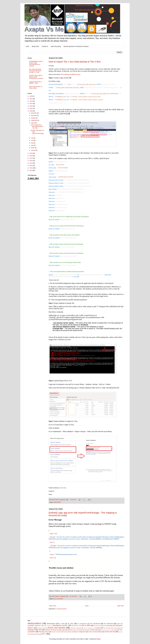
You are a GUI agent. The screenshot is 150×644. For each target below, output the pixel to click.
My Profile (95, 630)
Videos (29, 634)
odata (102, 630)
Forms (98, 628)
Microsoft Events (75, 630)
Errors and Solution (58, 599)
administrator (51, 624)
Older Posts (120, 606)
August (33, 123)
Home (27, 46)
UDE (120, 632)
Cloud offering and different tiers (70, 74)
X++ (44, 634)
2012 (31, 170)
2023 (31, 104)
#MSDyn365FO (57, 502)
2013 (31, 168)
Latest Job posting (56, 46)
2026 (31, 96)
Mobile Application (86, 630)
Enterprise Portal (41, 628)
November (34, 115)
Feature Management (89, 628)
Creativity (49, 626)
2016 (31, 161)
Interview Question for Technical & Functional (76, 46)
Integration (31, 630)
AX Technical (108, 624)
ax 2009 (62, 624)
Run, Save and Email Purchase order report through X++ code (35, 71)
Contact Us (45, 46)
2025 (31, 99)
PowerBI (115, 630)
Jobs (40, 630)
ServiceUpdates (67, 632)
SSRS (90, 632)
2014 (31, 166)
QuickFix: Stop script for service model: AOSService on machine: (36, 77)
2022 (31, 106)
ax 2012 (71, 624)
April (32, 145)
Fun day (106, 628)
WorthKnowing (37, 634)
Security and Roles (56, 632)
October (33, 118)
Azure (119, 624)
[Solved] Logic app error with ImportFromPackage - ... (37, 133)
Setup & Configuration (80, 632)
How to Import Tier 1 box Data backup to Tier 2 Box (75, 62)
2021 (31, 108)
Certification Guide (33, 626)
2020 (31, 111)
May (32, 143)
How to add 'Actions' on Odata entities (36, 87)
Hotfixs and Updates (115, 628)
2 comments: (73, 500)
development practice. (60, 625)
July (32, 138)
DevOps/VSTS (75, 626)
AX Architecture (82, 624)
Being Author (35, 46)
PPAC (121, 630)
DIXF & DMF (86, 625)
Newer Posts (53, 606)
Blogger (98, 639)
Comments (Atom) (61, 609)
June (33, 140)
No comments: (74, 596)
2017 (31, 158)
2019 (31, 153)
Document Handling (99, 626)
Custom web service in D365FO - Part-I (35, 83)
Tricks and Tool (110, 632)
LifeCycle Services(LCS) (52, 630)
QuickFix (32, 632)
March (33, 148)
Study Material (98, 632)
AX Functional (95, 624)
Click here (63, 488)
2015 (31, 163)
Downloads (109, 626)
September (34, 120)
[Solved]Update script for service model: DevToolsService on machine (36, 64)
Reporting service (44, 632)
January (33, 150)
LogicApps (65, 630)
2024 (31, 101)
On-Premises (108, 630)
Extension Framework (76, 628)
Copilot (42, 626)
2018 (31, 156)
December (34, 113)
